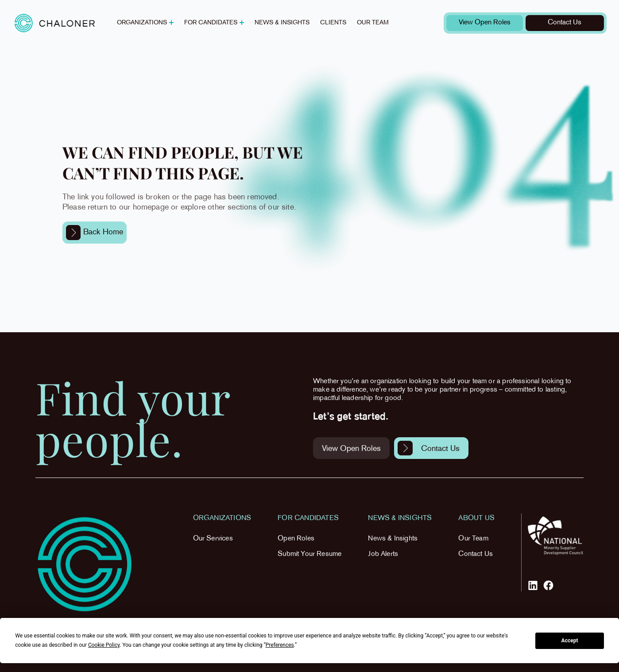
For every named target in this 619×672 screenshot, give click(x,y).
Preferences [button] (280, 645)
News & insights (282, 23)
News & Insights (393, 539)
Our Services (213, 539)
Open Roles (296, 539)
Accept (570, 641)
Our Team (473, 539)
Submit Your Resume (309, 554)
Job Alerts (383, 554)
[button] (145, 23)
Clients (333, 23)
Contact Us (476, 554)
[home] (55, 23)
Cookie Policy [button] (104, 645)
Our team (373, 23)
